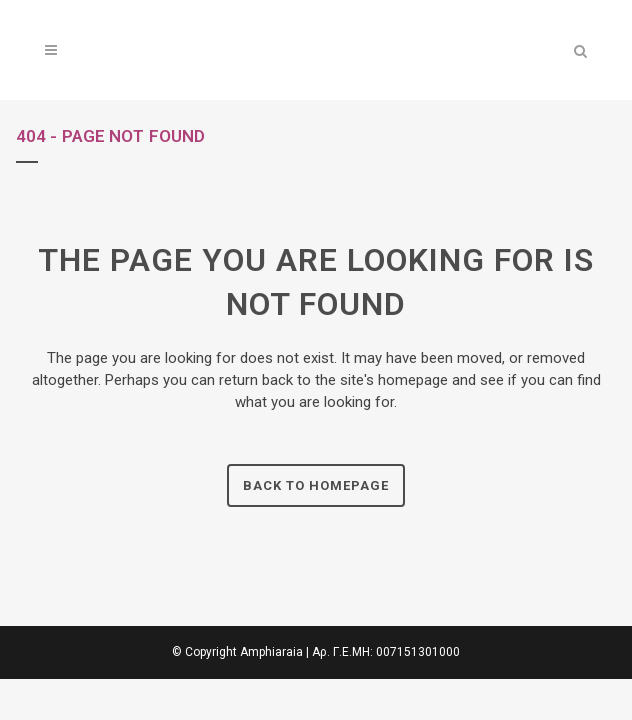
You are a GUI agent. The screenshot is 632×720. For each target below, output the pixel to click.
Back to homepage (316, 485)
